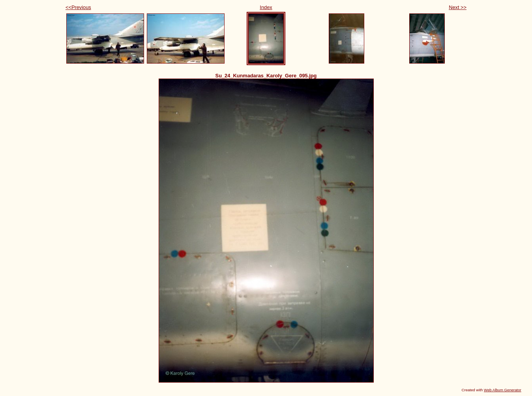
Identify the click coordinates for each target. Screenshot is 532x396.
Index (266, 7)
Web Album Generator (503, 390)
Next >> (458, 7)
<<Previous (78, 7)
